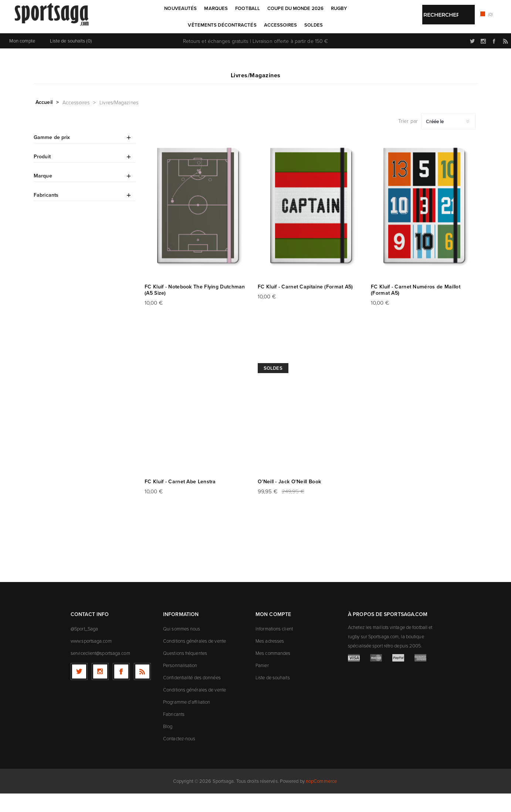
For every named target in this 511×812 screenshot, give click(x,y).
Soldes (273, 387)
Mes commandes (273, 671)
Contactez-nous (179, 757)
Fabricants (46, 213)
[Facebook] (121, 690)
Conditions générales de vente (194, 659)
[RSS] (142, 690)
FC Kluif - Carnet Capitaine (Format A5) (305, 305)
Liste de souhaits (273, 696)
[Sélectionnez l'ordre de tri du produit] (448, 140)
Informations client (274, 647)
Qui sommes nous (182, 647)
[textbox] (248, 43)
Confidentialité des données (192, 696)
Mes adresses (270, 659)
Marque (43, 194)
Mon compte (22, 59)
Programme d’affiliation (187, 720)
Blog (168, 745)
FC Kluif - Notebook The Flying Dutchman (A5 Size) (195, 308)
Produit (42, 175)
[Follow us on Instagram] (100, 690)
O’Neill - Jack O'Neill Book (289, 500)
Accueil (44, 121)
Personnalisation (180, 684)
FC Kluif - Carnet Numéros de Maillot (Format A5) (416, 308)
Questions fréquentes (185, 671)
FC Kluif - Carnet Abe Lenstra (180, 500)
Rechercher (273, 43)
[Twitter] (79, 690)
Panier (262, 684)
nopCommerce (321, 800)
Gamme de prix (52, 156)
